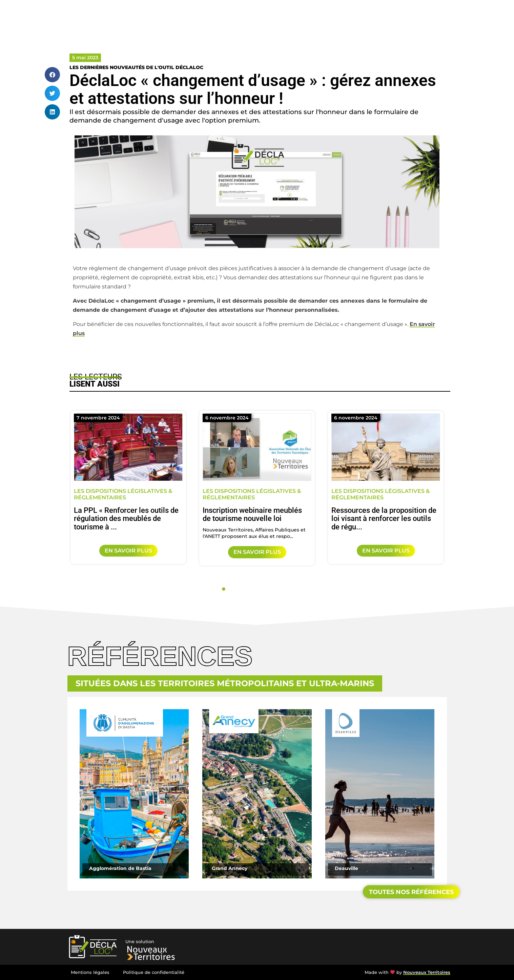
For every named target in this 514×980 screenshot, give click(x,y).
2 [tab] (231, 589)
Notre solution (295, 15)
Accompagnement (345, 15)
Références (391, 15)
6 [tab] (261, 589)
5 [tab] (253, 589)
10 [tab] (291, 589)
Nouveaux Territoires (427, 972)
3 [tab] (239, 589)
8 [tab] (276, 589)
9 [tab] (283, 589)
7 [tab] (268, 589)
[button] (52, 75)
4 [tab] (246, 589)
